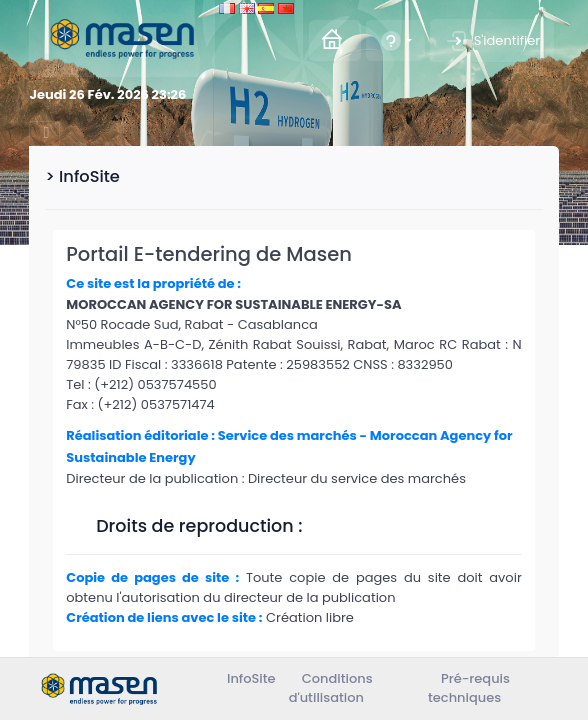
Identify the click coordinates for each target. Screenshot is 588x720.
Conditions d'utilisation (331, 688)
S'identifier (492, 41)
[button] (395, 40)
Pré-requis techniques (469, 688)
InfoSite (251, 678)
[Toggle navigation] (44, 133)
